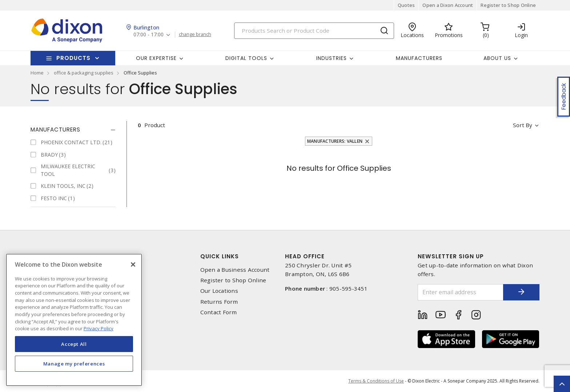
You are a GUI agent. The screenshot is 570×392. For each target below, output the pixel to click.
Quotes (406, 5)
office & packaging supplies (84, 73)
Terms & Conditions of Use (376, 381)
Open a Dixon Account (448, 5)
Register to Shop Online (508, 5)
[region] (74, 320)
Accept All (74, 344)
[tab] (73, 130)
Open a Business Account (235, 270)
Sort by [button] (523, 125)
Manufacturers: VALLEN (335, 141)
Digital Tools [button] (246, 58)
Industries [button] (332, 58)
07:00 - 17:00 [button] (148, 35)
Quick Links (220, 256)
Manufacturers (419, 58)
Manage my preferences (74, 364)
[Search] (314, 31)
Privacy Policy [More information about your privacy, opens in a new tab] (99, 328)
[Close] (133, 264)
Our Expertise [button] (156, 58)
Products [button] (73, 58)
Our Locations (219, 291)
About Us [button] (497, 58)
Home (37, 73)
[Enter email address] (461, 292)
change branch (195, 35)
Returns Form (219, 302)
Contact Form (219, 312)
